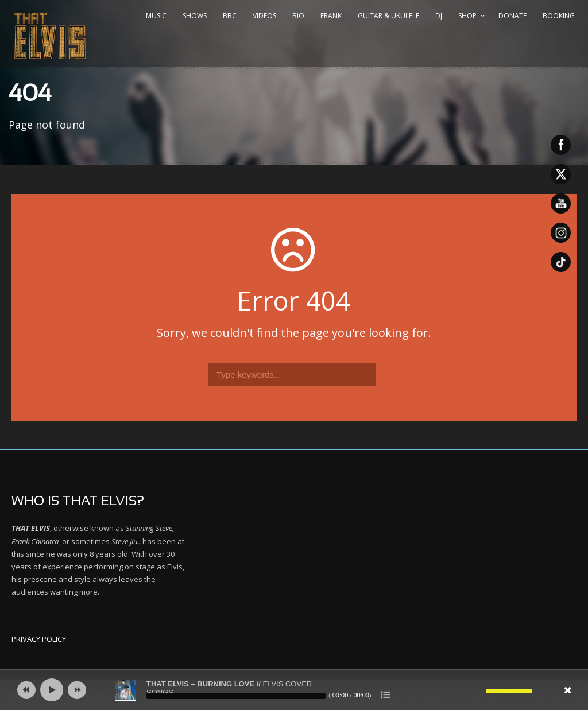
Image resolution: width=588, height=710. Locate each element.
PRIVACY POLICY (39, 639)
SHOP (467, 16)
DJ (439, 16)
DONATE (512, 16)
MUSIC (156, 16)
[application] (294, 690)
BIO (298, 16)
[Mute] (478, 691)
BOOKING (559, 16)
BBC (230, 16)
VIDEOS (264, 16)
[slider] (236, 696)
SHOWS (195, 16)
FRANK (331, 16)
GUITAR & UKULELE (388, 16)
